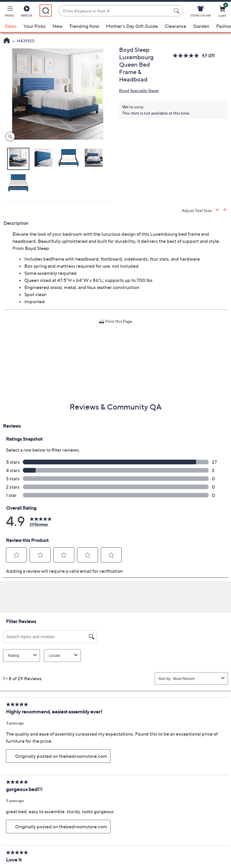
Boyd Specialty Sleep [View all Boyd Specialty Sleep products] (139, 90)
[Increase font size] (218, 210)
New (57, 26)
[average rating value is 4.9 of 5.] (190, 56)
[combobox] (115, 11)
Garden (201, 26)
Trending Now (84, 26)
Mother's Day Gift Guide (132, 26)
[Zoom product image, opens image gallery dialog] (9, 137)
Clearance (175, 26)
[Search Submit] (177, 11)
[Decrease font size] (225, 210)
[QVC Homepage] (7, 41)
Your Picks (35, 26)
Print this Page (119, 321)
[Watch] (27, 12)
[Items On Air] (201, 12)
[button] (9, 12)
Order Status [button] (146, 813)
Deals (11, 26)
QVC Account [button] (201, 813)
